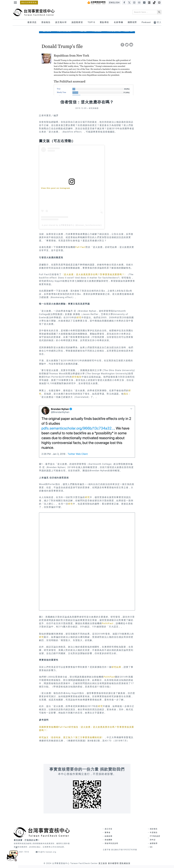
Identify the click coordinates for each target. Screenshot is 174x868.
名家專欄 (118, 22)
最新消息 (32, 22)
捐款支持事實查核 (29, 2)
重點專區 (104, 22)
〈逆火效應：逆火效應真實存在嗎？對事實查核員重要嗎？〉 (94, 274)
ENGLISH (114, 2)
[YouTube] (139, 3)
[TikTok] (154, 3)
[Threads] (149, 3)
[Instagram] (134, 3)
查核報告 (46, 22)
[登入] (158, 22)
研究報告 (77, 377)
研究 (79, 317)
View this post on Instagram (56, 188)
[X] (129, 3)
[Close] (16, 848)
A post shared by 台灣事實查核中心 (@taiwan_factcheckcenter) (72, 225)
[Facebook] (124, 3)
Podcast (146, 22)
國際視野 (132, 22)
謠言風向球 (61, 22)
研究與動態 (94, 108)
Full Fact (80, 247)
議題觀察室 (77, 22)
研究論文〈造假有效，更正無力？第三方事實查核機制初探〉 (72, 737)
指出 (126, 394)
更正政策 (103, 863)
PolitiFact (108, 623)
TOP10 (91, 22)
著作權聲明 (113, 863)
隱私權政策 (125, 863)
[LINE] (159, 3)
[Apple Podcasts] (144, 3)
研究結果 (116, 667)
